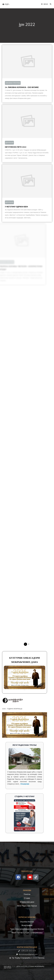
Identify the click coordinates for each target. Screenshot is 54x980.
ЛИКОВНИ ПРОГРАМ (13, 83)
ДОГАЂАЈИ (6, 143)
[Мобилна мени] (45, 4)
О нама (27, 898)
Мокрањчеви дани (27, 902)
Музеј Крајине (27, 925)
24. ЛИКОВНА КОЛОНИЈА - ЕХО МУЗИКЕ (22, 87)
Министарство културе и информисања (27, 933)
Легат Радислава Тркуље (27, 906)
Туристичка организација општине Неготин (27, 929)
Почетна (27, 894)
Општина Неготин (27, 922)
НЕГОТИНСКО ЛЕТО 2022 (12, 147)
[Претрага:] (50, 4)
